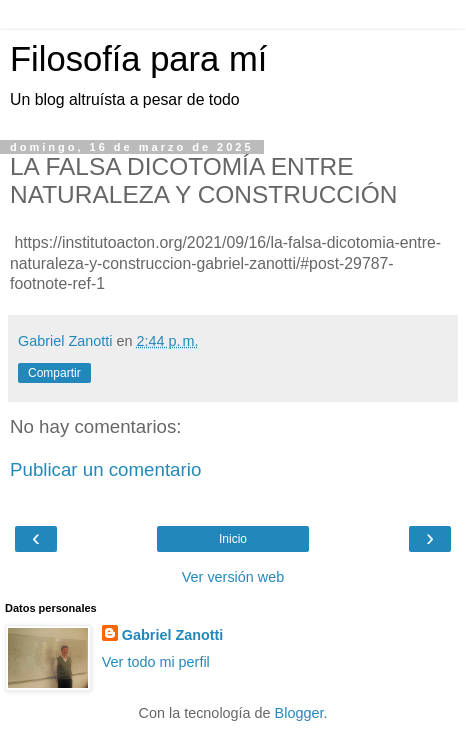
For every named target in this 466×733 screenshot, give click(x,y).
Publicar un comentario (105, 469)
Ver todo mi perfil (156, 662)
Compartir (54, 373)
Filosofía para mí (138, 59)
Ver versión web (233, 577)
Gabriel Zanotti (173, 635)
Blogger (299, 713)
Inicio (233, 539)
